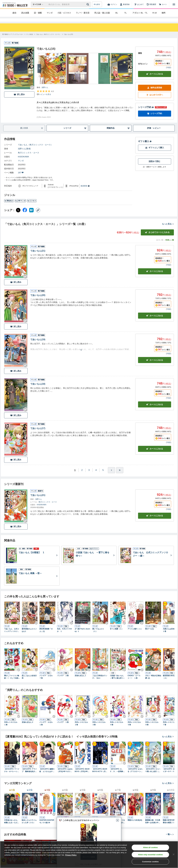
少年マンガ (20, 206)
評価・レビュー (154, 133)
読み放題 (25, 13)
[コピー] (38, 215)
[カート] (163, 4)
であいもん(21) (38, 256)
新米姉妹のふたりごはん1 (29, 635)
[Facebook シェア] (25, 215)
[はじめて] (139, 4)
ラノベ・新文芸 (83, 13)
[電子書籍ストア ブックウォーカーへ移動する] (13, 39)
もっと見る (168, 229)
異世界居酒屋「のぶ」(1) (46, 635)
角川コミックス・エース (29, 158)
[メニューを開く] (174, 4)
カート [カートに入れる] (155, 276)
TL (125, 13)
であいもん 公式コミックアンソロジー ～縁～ (12, 635)
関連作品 (118, 133)
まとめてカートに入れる (157, 237)
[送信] (88, 4)
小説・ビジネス (64, 13)
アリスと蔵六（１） (135, 634)
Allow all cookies (150, 847)
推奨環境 (85, 191)
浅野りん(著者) (24, 154)
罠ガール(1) (150, 634)
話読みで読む (155, 166)
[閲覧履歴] (151, 4)
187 (21, 178)
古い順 (160, 245)
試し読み (19, 99)
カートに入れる (155, 79)
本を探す (97, 4)
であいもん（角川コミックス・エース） (35, 150)
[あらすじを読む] (81, 352)
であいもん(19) (38, 344)
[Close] (174, 854)
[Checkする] (32, 93)
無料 (164, 13)
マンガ (50, 13)
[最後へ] (120, 475)
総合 (14, 13)
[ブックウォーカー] (15, 4)
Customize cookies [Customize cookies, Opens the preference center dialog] (150, 862)
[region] (89, 855)
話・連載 (38, 13)
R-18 (155, 13)
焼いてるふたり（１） (98, 635)
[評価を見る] (45, 98)
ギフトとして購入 (155, 153)
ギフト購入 (145, 146)
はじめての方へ (155, 100)
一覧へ (170, 839)
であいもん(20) (38, 300)
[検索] (88, 4)
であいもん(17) (38, 433)
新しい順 (169, 245)
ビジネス (32, 206)
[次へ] (39, 73)
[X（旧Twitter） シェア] (18, 215)
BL (117, 13)
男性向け (9, 206)
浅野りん (45, 92)
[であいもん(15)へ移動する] (68, 39)
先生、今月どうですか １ (64, 635)
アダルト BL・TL (140, 13)
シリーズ (75, 133)
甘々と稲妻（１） (117, 634)
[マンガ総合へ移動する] (30, 39)
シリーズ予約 (146, 112)
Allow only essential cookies (150, 855)
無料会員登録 (155, 93)
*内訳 (169, 72)
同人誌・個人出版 (102, 13)
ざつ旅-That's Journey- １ (82, 635)
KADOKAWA (23, 162)
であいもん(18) (38, 389)
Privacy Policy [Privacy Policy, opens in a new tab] (71, 855)
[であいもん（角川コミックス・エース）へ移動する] (48, 39)
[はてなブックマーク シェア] (31, 215)
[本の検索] (39, 4)
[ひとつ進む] (111, 475)
